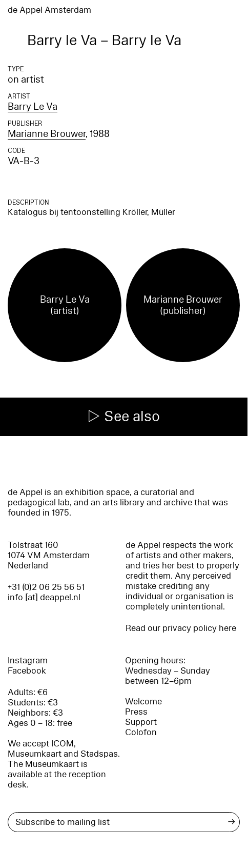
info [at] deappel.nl (44, 597)
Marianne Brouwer (47, 134)
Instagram (28, 660)
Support (141, 722)
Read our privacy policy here (181, 628)
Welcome (143, 702)
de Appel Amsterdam (49, 10)
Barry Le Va (33, 107)
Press (136, 712)
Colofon (141, 732)
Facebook (27, 671)
